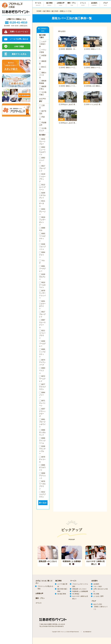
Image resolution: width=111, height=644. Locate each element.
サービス (73, 581)
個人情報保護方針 (87, 632)
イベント (83, 4)
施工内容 (55, 11)
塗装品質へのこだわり (79, 589)
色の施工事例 (62, 594)
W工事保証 (76, 594)
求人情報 (96, 594)
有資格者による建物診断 (80, 591)
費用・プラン (72, 4)
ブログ (105, 4)
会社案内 (94, 4)
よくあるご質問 (98, 596)
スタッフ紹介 (98, 586)
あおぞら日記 (98, 604)
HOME (39, 11)
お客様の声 (61, 4)
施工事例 (47, 11)
